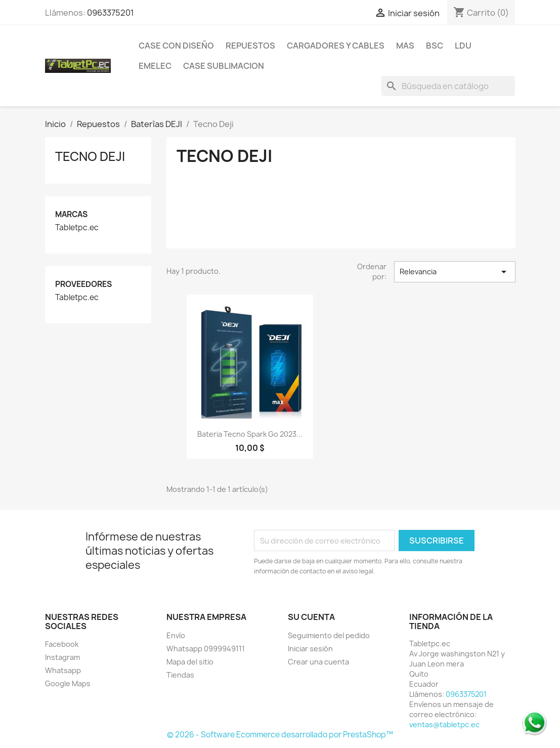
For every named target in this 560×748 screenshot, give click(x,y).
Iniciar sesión (310, 649)
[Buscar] (448, 86)
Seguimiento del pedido (329, 635)
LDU (463, 46)
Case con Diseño (176, 46)
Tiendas (180, 675)
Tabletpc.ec (77, 228)
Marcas (71, 214)
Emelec (155, 66)
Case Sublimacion (224, 66)
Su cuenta (311, 617)
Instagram (62, 657)
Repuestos (250, 46)
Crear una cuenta (318, 662)
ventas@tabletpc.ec (444, 724)
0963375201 (111, 13)
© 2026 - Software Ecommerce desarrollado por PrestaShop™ (280, 735)
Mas (405, 46)
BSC (435, 46)
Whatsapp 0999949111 (206, 649)
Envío (176, 635)
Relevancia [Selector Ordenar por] (455, 272)
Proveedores (83, 284)
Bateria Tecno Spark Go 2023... (250, 434)
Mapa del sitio (190, 662)
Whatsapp (63, 670)
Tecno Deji (90, 156)
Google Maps (68, 683)
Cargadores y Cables (336, 46)
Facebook (62, 644)
